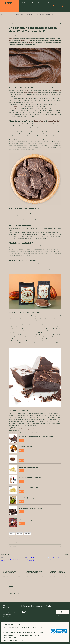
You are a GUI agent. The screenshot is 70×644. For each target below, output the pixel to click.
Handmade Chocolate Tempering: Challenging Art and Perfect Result (57, 572)
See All (67, 554)
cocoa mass (27, 534)
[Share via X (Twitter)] (13, 542)
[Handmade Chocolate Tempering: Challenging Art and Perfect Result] (58, 563)
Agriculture (30, 14)
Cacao (11, 14)
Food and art (50, 14)
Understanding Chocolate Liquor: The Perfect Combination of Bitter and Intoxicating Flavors (34, 572)
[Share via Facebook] (9, 542)
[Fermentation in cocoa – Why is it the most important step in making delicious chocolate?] (12, 563)
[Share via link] (20, 542)
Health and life (40, 14)
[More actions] (61, 24)
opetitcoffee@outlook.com (15, 640)
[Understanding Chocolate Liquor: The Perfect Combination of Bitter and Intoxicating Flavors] (35, 563)
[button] (24, 3)
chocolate (12, 534)
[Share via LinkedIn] (16, 542)
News (23, 14)
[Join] (63, 612)
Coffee (17, 14)
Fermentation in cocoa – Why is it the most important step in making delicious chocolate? (11, 572)
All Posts (4, 14)
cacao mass (19, 534)
